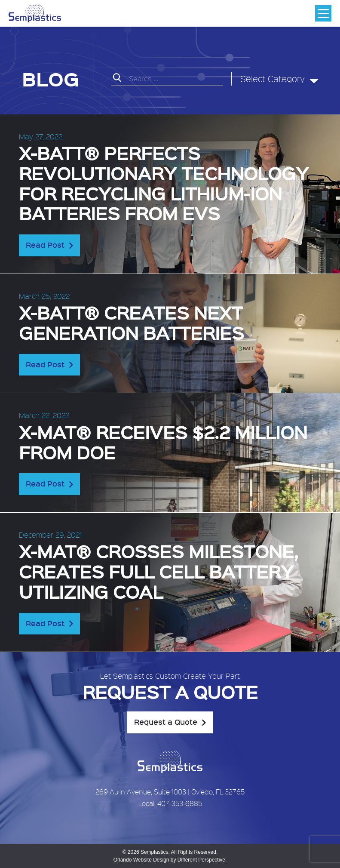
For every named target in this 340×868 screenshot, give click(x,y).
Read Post (45, 245)
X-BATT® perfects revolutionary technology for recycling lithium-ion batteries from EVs (164, 183)
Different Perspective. (202, 860)
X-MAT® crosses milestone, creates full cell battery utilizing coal (159, 571)
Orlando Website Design (141, 860)
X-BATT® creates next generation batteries (132, 322)
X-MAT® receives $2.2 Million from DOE (163, 442)
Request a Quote (166, 722)
